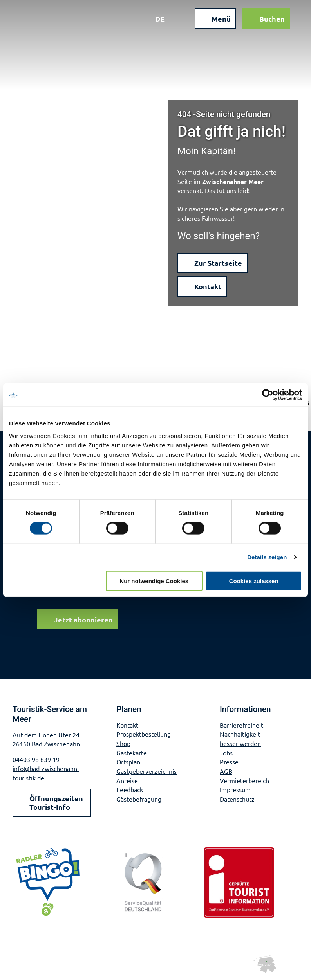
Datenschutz (237, 799)
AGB (226, 771)
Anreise (127, 780)
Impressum (235, 789)
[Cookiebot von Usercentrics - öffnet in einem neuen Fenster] (268, 395)
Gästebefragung (139, 799)
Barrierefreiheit (241, 725)
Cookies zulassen (254, 581)
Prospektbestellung (144, 734)
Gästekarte (132, 753)
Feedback (130, 789)
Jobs (226, 753)
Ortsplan (128, 762)
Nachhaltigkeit (240, 734)
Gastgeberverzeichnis (146, 771)
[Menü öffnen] (211, 23)
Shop (123, 743)
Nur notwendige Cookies (154, 581)
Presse (229, 762)
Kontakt (127, 725)
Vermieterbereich (244, 780)
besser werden (240, 743)
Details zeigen (267, 557)
